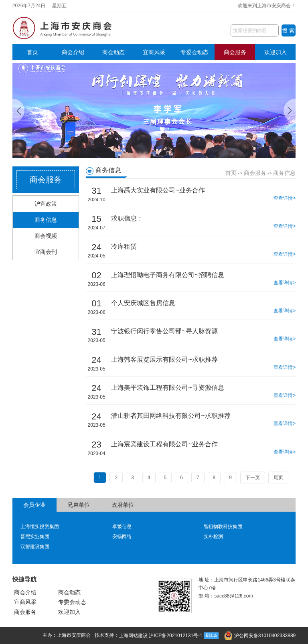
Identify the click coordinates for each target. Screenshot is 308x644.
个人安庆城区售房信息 (143, 303)
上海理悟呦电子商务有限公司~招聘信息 (167, 275)
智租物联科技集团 (223, 527)
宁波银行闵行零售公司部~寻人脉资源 (164, 331)
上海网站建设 (133, 636)
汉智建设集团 (35, 547)
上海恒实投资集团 (40, 527)
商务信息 (46, 220)
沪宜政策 (46, 204)
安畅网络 (122, 537)
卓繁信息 (122, 527)
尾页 (278, 478)
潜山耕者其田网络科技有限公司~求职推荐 (171, 416)
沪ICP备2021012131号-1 (175, 636)
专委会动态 (195, 52)
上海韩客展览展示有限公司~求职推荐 (164, 359)
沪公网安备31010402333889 (260, 636)
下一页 (253, 478)
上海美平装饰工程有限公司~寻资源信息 (167, 388)
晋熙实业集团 (35, 537)
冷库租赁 (124, 246)
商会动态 (113, 52)
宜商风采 (154, 52)
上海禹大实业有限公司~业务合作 (158, 190)
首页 (32, 52)
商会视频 (46, 236)
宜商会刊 (46, 252)
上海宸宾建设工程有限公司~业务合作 (164, 444)
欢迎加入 (276, 52)
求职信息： (127, 218)
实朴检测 (213, 537)
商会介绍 (73, 52)
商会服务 (235, 52)
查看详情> (285, 198)
